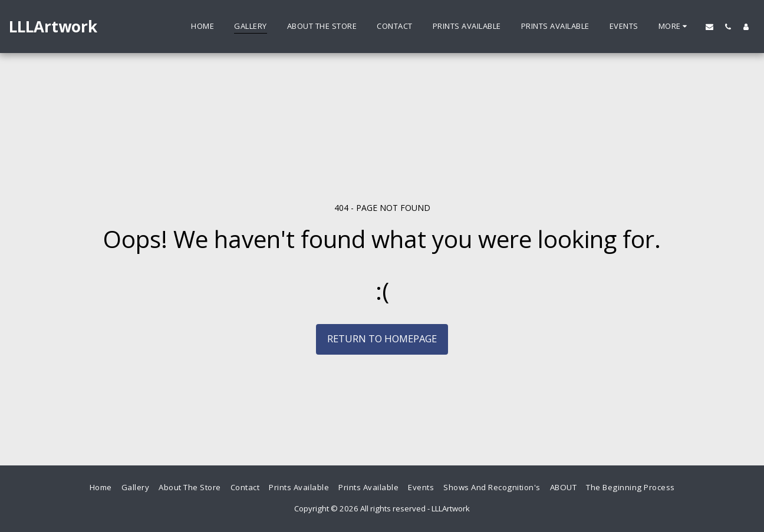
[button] (709, 27)
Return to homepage (382, 338)
